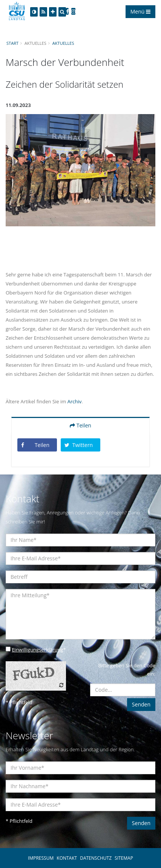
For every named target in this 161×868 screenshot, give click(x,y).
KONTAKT (67, 858)
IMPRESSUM (41, 858)
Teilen (80, 425)
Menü (140, 11)
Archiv (75, 401)
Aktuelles (63, 43)
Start (12, 43)
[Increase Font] (53, 12)
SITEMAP (124, 858)
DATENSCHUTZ (96, 858)
